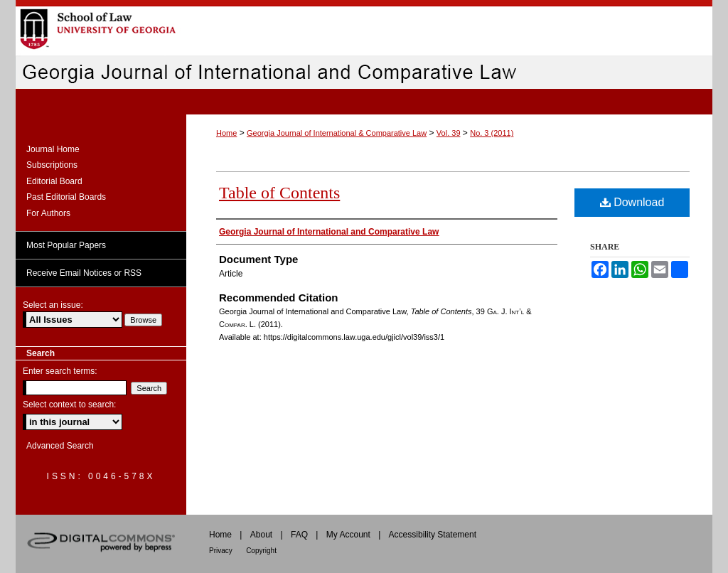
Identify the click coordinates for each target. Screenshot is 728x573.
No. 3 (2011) (492, 133)
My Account (348, 535)
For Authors (48, 213)
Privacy (221, 551)
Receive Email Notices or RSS (84, 273)
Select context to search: (69, 405)
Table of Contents (279, 193)
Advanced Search (60, 446)
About (261, 535)
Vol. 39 (449, 133)
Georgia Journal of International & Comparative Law (337, 133)
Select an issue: (53, 305)
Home (226, 133)
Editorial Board (54, 181)
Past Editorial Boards (66, 197)
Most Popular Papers (66, 245)
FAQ (299, 535)
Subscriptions (52, 165)
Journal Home (53, 149)
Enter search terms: (60, 371)
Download (632, 202)
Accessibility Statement (433, 535)
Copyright (261, 551)
